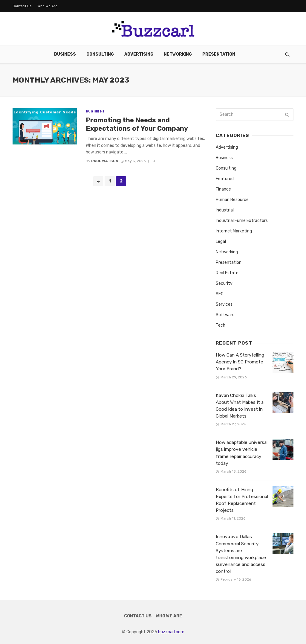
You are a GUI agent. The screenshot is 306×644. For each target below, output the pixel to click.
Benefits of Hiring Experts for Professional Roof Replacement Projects (242, 500)
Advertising (139, 54)
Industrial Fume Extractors (242, 221)
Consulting (100, 54)
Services (224, 304)
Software (225, 315)
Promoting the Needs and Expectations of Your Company (137, 124)
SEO (220, 294)
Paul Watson (105, 161)
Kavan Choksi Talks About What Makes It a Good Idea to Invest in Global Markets (240, 406)
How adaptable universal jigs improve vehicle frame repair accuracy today (242, 453)
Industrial (225, 210)
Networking (178, 54)
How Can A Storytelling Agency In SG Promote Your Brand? (240, 362)
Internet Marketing (234, 231)
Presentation (219, 54)
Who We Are (47, 6)
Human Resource (232, 200)
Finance (223, 189)
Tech (221, 325)
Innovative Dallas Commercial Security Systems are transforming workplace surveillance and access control (241, 554)
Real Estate (227, 273)
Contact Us (22, 6)
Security (224, 283)
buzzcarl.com (171, 632)
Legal (221, 242)
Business (65, 54)
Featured (225, 179)
